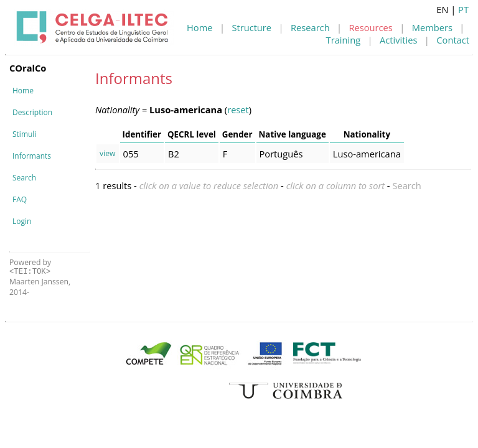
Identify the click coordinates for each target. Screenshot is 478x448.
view (108, 153)
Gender (237, 134)
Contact (453, 40)
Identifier (142, 134)
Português (281, 154)
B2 (174, 154)
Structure (251, 27)
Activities (398, 40)
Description (32, 112)
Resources (371, 27)
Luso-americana (367, 154)
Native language (293, 134)
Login (22, 221)
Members (432, 27)
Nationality (367, 134)
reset (238, 110)
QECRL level (192, 134)
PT (463, 9)
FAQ (20, 199)
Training (344, 40)
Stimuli (24, 134)
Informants (32, 156)
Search (24, 178)
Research (310, 27)
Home (199, 27)
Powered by (30, 267)
